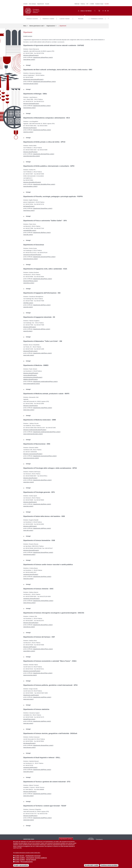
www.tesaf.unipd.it (29, 819)
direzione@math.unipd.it (30, 350)
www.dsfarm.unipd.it (29, 650)
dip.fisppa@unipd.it (29, 205)
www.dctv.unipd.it (28, 578)
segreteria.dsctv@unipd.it (31, 574)
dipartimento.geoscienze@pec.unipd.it (44, 256)
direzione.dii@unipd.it (30, 326)
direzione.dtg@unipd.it (30, 791)
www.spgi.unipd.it (28, 698)
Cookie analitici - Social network (25, 860)
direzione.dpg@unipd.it (30, 501)
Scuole (47, 4)
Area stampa (32, 4)
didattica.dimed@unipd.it (31, 379)
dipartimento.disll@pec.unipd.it (42, 769)
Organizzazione (51, 25)
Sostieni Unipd (99, 4)
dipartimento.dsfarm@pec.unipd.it (43, 648)
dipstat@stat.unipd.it (29, 718)
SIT (87, 4)
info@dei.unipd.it (28, 302)
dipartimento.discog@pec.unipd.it (43, 624)
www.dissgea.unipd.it (29, 747)
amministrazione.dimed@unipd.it (33, 376)
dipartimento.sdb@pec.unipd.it (42, 527)
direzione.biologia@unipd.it (31, 103)
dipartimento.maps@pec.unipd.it (43, 407)
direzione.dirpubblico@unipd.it (32, 181)
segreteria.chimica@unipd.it (31, 598)
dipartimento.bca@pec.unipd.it (42, 129)
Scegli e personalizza (21, 865)
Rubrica (83, 4)
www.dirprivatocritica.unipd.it (32, 155)
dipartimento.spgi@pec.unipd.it (42, 696)
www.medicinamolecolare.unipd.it (33, 433)
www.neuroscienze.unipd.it (31, 457)
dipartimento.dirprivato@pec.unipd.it (44, 153)
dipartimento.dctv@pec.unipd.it (42, 576)
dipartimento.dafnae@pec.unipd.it (43, 57)
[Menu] (99, 11)
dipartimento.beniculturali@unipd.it (33, 79)
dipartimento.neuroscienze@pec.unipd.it (45, 455)
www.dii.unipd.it (28, 330)
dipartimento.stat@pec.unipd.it (42, 720)
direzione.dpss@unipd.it (30, 477)
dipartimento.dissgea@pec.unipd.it (43, 744)
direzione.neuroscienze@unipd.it (33, 453)
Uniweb (25, 4)
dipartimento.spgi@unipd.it (31, 694)
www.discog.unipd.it (29, 626)
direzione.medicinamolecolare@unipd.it (35, 429)
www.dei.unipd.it (28, 306)
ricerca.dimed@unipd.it (30, 374)
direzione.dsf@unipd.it (30, 646)
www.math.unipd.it (29, 354)
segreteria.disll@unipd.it (30, 767)
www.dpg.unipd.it (28, 505)
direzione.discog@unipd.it (31, 622)
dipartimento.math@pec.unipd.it (42, 352)
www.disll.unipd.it (28, 771)
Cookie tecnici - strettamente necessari (28, 856)
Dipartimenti (41, 4)
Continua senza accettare (109, 865)
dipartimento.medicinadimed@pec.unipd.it (45, 381)
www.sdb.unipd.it (28, 530)
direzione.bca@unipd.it (30, 127)
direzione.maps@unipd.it (31, 405)
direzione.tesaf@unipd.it (30, 815)
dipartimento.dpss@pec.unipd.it (42, 479)
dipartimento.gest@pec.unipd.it (42, 793)
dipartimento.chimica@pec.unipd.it (43, 600)
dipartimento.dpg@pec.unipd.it (42, 503)
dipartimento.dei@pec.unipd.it (42, 304)
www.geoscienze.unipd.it (30, 258)
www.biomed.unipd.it (29, 554)
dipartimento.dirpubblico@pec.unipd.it (44, 183)
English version (28, 35)
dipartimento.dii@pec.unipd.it (42, 328)
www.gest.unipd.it (28, 795)
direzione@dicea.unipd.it (31, 280)
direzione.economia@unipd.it (32, 670)
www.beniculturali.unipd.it (31, 83)
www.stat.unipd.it (28, 722)
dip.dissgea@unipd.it (29, 742)
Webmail (77, 4)
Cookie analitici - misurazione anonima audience (31, 858)
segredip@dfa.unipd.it (30, 230)
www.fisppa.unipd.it (29, 210)
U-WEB (92, 4)
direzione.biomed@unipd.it (31, 549)
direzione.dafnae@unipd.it (31, 54)
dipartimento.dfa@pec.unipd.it (42, 232)
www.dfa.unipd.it (28, 234)
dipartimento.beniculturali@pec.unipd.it (44, 81)
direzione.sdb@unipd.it (30, 525)
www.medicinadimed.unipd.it (32, 383)
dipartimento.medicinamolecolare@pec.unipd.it (47, 431)
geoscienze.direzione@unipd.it (32, 254)
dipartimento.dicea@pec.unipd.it (43, 278)
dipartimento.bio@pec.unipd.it (42, 105)
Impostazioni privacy (66, 839)
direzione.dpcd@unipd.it (30, 151)
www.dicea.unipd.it (29, 282)
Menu (25, 25)
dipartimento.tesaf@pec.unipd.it (42, 817)
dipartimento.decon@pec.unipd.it (43, 672)
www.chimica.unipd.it (29, 602)
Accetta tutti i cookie (92, 865)
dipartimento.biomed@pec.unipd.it (43, 552)
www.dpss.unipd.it (29, 481)
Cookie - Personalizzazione (24, 862)
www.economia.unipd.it (30, 674)
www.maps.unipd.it (29, 409)
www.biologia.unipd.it (29, 107)
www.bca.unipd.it (28, 131)
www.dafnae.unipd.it (29, 59)
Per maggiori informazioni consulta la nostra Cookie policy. (27, 853)
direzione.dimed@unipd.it (31, 372)
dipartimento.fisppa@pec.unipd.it (43, 208)
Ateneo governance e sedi (36, 25)
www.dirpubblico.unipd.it (30, 185)
